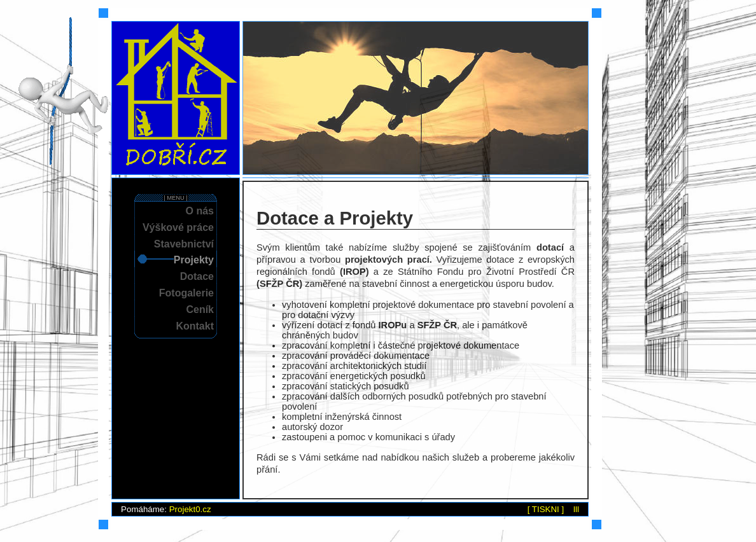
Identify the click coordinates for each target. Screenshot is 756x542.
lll (576, 509)
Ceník (200, 309)
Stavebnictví (184, 244)
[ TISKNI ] (546, 509)
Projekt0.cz (190, 509)
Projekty (194, 260)
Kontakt (195, 326)
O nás (200, 211)
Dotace (197, 276)
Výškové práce (178, 227)
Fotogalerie (186, 293)
